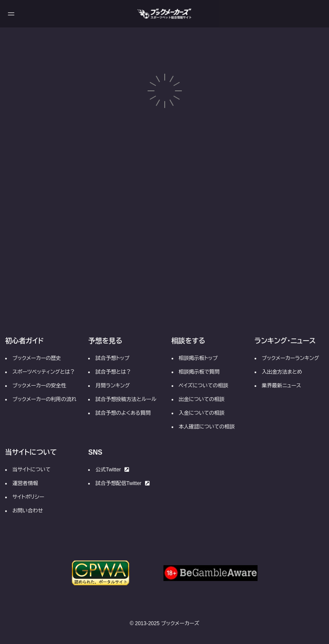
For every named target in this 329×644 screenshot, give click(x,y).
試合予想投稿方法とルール (126, 399)
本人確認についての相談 (207, 427)
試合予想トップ (112, 358)
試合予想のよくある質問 (123, 413)
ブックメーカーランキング (290, 358)
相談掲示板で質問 (199, 372)
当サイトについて (31, 470)
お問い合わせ (28, 511)
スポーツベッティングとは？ (44, 372)
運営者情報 (25, 483)
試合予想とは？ (113, 372)
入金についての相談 (202, 413)
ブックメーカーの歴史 (37, 358)
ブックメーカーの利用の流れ (44, 399)
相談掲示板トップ (198, 358)
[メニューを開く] (11, 14)
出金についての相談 (202, 399)
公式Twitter (112, 470)
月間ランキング (113, 386)
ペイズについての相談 (204, 386)
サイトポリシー (28, 497)
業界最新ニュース (282, 386)
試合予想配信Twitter (122, 483)
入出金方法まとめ (282, 372)
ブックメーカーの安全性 (39, 386)
